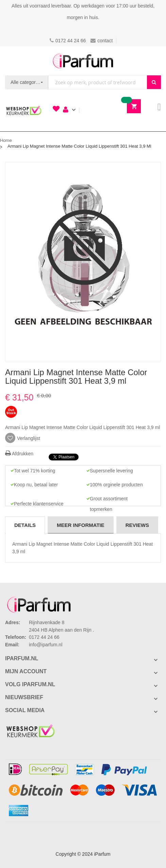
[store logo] (83, 61)
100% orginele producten (116, 485)
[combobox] (98, 82)
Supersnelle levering (111, 471)
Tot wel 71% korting (35, 471)
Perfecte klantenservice (39, 504)
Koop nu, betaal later (36, 485)
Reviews (137, 525)
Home (6, 140)
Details (25, 525)
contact (102, 41)
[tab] (25, 525)
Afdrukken (19, 454)
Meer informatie (81, 525)
